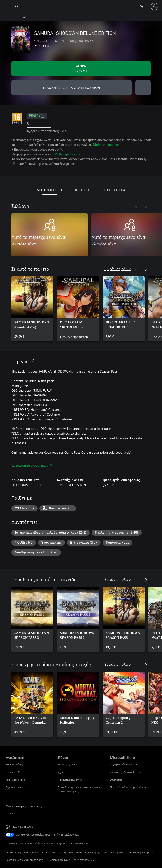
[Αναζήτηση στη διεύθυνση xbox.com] (17, 6)
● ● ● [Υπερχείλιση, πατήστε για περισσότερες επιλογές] (143, 88)
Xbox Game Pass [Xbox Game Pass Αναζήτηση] (15, 780)
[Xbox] (12, 17)
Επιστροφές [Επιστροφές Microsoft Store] (117, 780)
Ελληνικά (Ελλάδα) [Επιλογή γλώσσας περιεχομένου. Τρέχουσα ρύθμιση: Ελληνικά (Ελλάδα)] (23, 827)
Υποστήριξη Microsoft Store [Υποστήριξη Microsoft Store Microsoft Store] (126, 772)
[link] (32, 309)
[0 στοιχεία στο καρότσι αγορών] (143, 6)
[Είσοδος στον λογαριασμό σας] (154, 6)
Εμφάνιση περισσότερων (32, 465)
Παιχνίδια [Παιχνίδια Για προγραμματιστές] (12, 813)
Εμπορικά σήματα (113, 852)
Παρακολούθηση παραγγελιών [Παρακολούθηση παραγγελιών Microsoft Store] (128, 787)
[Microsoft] (81, 4)
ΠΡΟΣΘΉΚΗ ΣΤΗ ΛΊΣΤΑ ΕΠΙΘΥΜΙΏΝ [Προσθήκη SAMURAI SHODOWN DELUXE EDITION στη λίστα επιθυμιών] (72, 88)
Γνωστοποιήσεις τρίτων (140, 852)
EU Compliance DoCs (58, 860)
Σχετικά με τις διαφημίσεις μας (25, 860)
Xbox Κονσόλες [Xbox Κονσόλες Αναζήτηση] (14, 764)
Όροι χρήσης (93, 852)
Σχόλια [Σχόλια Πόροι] (62, 772)
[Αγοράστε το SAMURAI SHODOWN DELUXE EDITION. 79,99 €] (81, 69)
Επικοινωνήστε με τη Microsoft (25, 852)
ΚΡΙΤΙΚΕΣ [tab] (83, 190)
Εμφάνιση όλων (118, 269)
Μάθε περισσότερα (106, 144)
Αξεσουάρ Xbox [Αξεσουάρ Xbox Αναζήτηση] (15, 787)
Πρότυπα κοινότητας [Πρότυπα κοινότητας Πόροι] (70, 780)
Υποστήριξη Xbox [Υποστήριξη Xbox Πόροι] (68, 764)
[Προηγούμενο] (136, 206)
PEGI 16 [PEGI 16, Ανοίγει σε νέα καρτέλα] (37, 116)
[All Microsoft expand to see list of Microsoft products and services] (6, 6)
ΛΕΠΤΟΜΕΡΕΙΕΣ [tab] (50, 190)
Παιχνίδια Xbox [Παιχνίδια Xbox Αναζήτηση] (15, 772)
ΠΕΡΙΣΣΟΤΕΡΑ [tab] (114, 190)
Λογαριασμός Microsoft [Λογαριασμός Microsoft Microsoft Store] (123, 764)
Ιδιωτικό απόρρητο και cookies (64, 852)
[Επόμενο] (146, 206)
